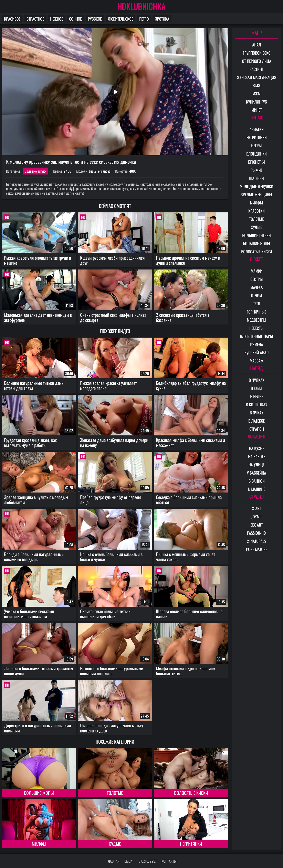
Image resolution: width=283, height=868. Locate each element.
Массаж (257, 361)
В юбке (257, 388)
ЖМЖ (257, 85)
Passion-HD (256, 533)
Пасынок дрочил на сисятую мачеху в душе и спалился (188, 260)
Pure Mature (257, 549)
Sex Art (256, 525)
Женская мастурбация (257, 77)
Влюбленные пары (256, 336)
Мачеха (257, 287)
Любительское (120, 19)
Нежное (57, 19)
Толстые (115, 793)
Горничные (256, 312)
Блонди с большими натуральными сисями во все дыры (34, 557)
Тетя (257, 304)
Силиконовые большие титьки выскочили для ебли (105, 614)
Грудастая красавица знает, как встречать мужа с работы (30, 442)
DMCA (128, 861)
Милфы (39, 844)
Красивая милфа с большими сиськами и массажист (190, 442)
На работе (257, 456)
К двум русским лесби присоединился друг (112, 260)
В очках (257, 413)
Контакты (169, 861)
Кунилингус (256, 102)
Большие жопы (39, 793)
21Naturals (256, 541)
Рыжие (256, 170)
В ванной (257, 481)
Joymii (256, 517)
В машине (257, 489)
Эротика (162, 19)
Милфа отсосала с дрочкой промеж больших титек (186, 671)
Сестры (257, 279)
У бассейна (256, 473)
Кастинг (256, 69)
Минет (257, 110)
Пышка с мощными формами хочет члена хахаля (186, 557)
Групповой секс (257, 53)
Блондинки (256, 154)
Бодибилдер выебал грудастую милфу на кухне (191, 385)
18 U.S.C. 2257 (147, 861)
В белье (257, 396)
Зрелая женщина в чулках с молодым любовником (36, 500)
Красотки (256, 211)
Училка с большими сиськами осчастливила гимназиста (29, 614)
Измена (257, 344)
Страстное (35, 19)
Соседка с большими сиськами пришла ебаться (189, 500)
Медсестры (257, 320)
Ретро (144, 19)
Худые (115, 844)
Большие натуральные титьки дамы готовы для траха (34, 385)
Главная (113, 861)
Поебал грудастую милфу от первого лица (111, 500)
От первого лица (257, 61)
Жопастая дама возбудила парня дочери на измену (114, 442)
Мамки (257, 271)
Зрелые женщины (256, 194)
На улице (256, 465)
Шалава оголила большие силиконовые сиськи (189, 614)
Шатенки (256, 178)
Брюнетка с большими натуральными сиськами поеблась (112, 671)
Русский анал (257, 352)
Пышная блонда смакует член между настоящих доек (112, 728)
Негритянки (191, 844)
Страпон (257, 429)
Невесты (256, 328)
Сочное (75, 19)
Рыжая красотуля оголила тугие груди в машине (38, 260)
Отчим (256, 295)
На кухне (256, 448)
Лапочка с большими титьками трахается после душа (39, 671)
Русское (95, 19)
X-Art (256, 508)
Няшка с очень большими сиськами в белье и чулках (111, 557)
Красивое (12, 19)
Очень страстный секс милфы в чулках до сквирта (113, 317)
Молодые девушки (256, 186)
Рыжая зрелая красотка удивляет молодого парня (108, 385)
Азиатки (257, 129)
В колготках (257, 404)
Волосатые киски (191, 793)
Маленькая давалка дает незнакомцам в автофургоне (38, 317)
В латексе (256, 421)
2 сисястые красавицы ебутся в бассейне (183, 317)
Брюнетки (256, 162)
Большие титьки (35, 171)
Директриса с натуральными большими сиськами (38, 728)
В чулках (257, 380)
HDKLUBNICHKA (141, 6)
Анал (257, 45)
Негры (256, 146)
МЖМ (256, 94)
